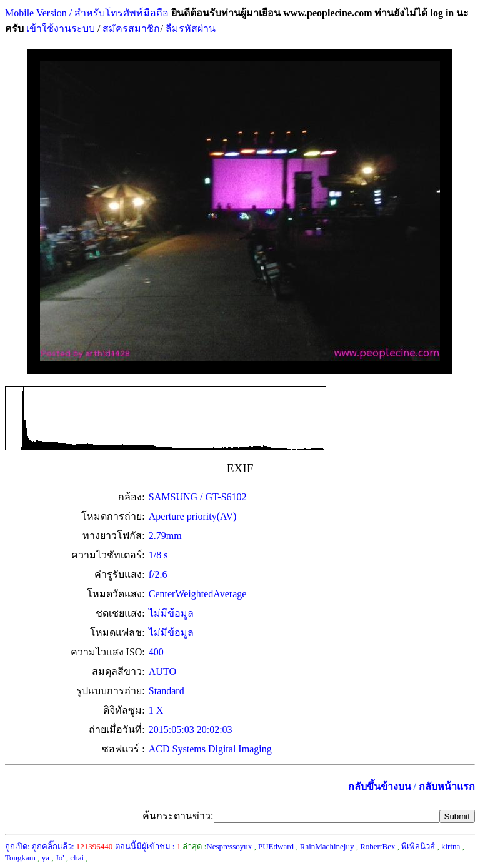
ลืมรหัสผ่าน (189, 28)
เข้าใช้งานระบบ (59, 28)
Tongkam (20, 858)
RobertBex (377, 846)
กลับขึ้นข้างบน (380, 786)
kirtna (451, 846)
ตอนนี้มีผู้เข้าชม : (148, 846)
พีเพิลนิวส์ (418, 846)
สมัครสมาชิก (131, 28)
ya (46, 858)
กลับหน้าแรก (447, 786)
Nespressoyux (229, 846)
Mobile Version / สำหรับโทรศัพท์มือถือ (87, 13)
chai (77, 858)
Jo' (60, 858)
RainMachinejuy (327, 846)
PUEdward (276, 846)
